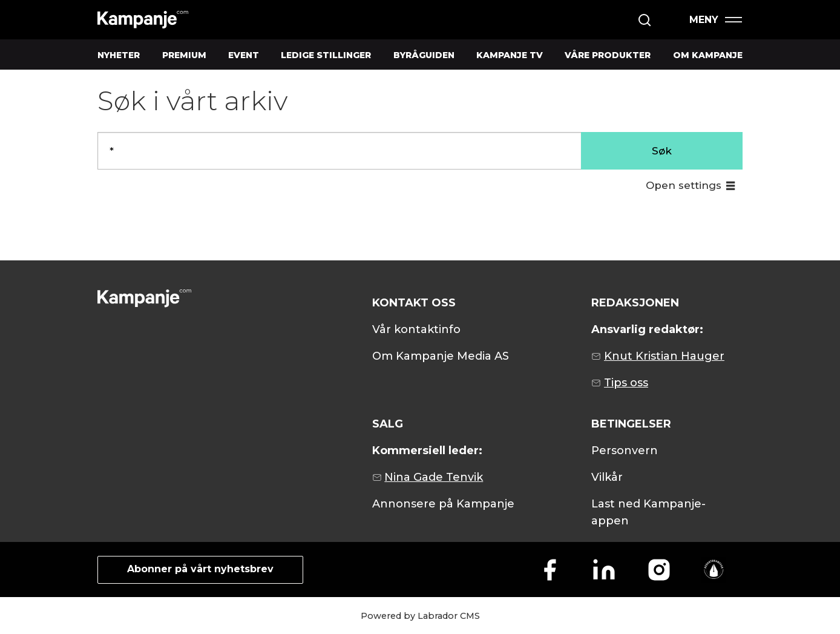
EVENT (244, 55)
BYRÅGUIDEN (424, 55)
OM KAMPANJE (708, 55)
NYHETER (119, 55)
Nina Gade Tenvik (434, 477)
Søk (662, 151)
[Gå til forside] (143, 20)
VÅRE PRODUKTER (608, 55)
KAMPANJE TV (510, 55)
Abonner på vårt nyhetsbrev (200, 569)
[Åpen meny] (715, 20)
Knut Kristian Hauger (664, 356)
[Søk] (645, 20)
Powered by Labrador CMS (420, 616)
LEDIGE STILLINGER (326, 55)
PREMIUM (184, 55)
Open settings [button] (684, 185)
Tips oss (626, 383)
